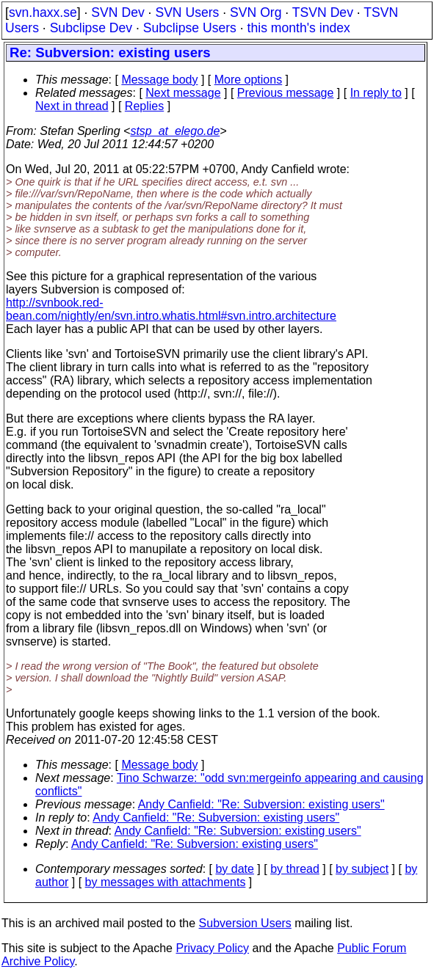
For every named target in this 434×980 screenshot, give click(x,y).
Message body (159, 80)
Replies (144, 106)
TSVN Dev (323, 12)
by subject (362, 869)
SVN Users (187, 12)
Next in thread (72, 106)
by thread (295, 869)
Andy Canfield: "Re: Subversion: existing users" (261, 804)
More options (249, 80)
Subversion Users (245, 923)
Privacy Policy (212, 948)
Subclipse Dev (91, 28)
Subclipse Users (190, 28)
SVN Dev (117, 12)
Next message (183, 93)
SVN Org (256, 12)
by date (234, 869)
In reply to (376, 93)
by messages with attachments (166, 882)
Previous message (286, 93)
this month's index (299, 28)
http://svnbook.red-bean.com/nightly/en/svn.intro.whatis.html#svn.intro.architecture (171, 309)
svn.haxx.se (43, 12)
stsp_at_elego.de (175, 131)
